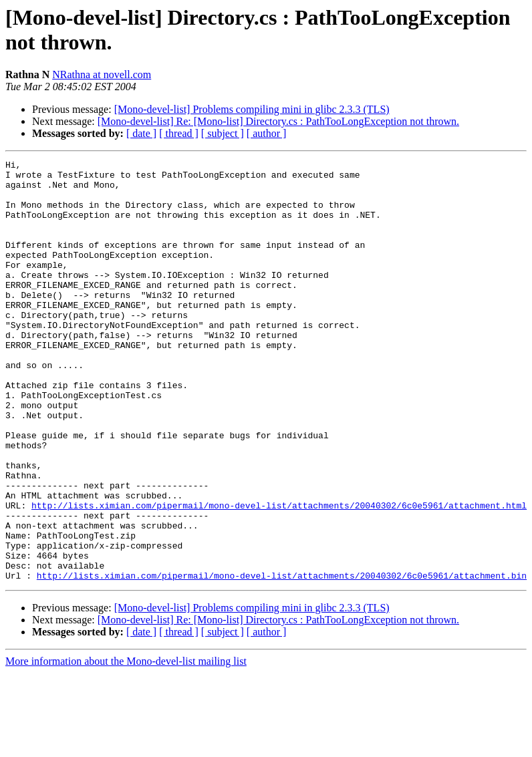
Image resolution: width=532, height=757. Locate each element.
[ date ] (141, 133)
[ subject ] (223, 133)
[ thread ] (179, 133)
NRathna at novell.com (102, 74)
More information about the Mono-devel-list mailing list (126, 745)
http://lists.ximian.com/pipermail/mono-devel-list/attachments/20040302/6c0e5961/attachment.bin (282, 659)
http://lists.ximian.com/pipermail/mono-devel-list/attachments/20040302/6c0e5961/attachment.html (279, 575)
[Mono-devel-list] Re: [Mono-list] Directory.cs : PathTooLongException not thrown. (278, 121)
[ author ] (267, 133)
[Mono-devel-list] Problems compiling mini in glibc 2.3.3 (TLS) (252, 109)
